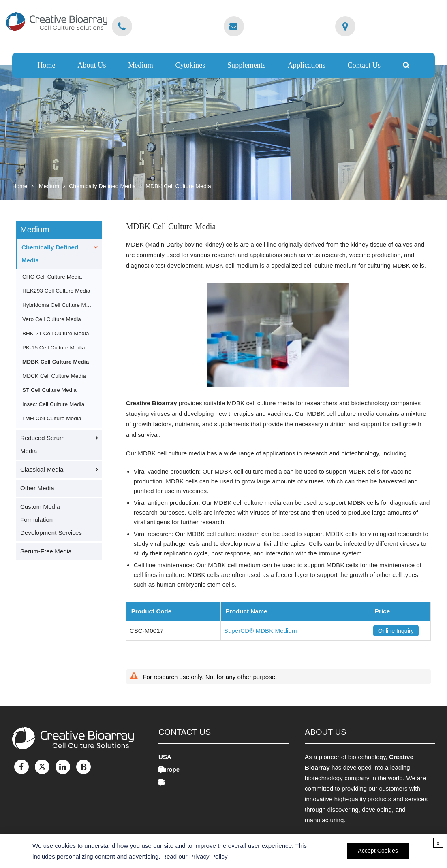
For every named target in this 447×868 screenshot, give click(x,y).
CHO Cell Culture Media (52, 277)
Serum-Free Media (46, 551)
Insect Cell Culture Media (53, 404)
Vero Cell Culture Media (52, 319)
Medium (141, 65)
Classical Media (42, 469)
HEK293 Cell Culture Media (56, 291)
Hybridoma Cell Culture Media (58, 305)
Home (46, 65)
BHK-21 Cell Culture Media (56, 333)
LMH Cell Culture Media (52, 418)
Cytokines (190, 65)
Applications (307, 65)
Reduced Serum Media (43, 444)
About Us (92, 65)
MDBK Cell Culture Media (178, 186)
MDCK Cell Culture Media (54, 376)
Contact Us (364, 65)
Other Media (37, 488)
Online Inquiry (396, 631)
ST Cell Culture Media (49, 390)
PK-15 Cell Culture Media (54, 348)
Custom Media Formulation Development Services (51, 520)
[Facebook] (21, 767)
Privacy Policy (209, 856)
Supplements (246, 65)
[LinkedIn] (63, 767)
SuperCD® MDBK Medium (261, 631)
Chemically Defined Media (102, 186)
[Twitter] (42, 767)
